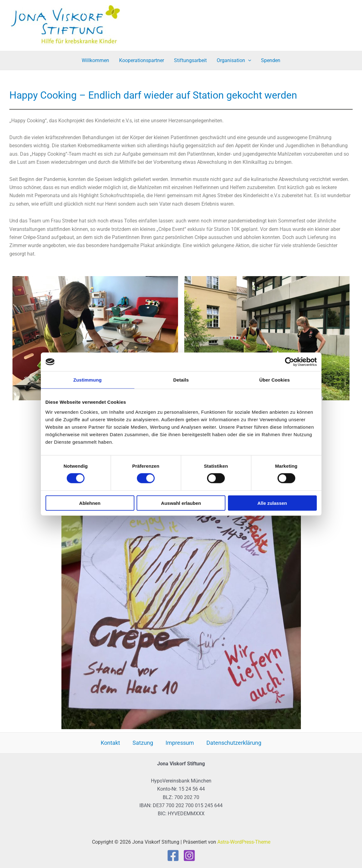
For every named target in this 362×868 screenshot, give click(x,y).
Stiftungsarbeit (190, 60)
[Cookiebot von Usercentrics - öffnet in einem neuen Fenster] (290, 362)
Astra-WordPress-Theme (244, 842)
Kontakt (110, 743)
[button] (248, 61)
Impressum (180, 743)
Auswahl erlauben (181, 503)
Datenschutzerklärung (234, 743)
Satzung (143, 743)
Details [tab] (181, 380)
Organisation (234, 61)
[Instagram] (189, 856)
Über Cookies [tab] (275, 380)
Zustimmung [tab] (87, 380)
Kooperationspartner (142, 60)
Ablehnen (90, 503)
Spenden (271, 60)
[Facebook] (173, 856)
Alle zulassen (272, 503)
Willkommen (95, 60)
